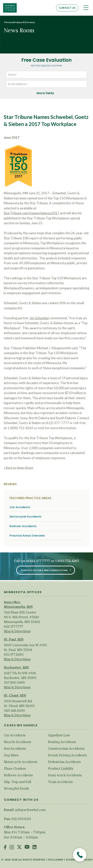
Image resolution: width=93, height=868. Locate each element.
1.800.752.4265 (67, 561)
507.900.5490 (14, 683)
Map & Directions (17, 631)
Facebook (5, 848)
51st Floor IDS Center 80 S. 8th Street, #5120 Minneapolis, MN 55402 (22, 617)
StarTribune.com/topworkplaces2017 (32, 213)
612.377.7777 (40, 561)
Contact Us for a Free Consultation (44, 570)
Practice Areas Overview (27, 536)
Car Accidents (20, 507)
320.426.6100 (14, 711)
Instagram (12, 848)
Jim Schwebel (39, 318)
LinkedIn (34, 848)
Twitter (19, 848)
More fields (45, 93)
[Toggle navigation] (86, 8)
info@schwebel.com (30, 810)
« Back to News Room (19, 467)
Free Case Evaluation (46, 60)
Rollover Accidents (23, 526)
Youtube (27, 848)
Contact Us (67, 8)
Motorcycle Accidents (26, 517)
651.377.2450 (14, 655)
